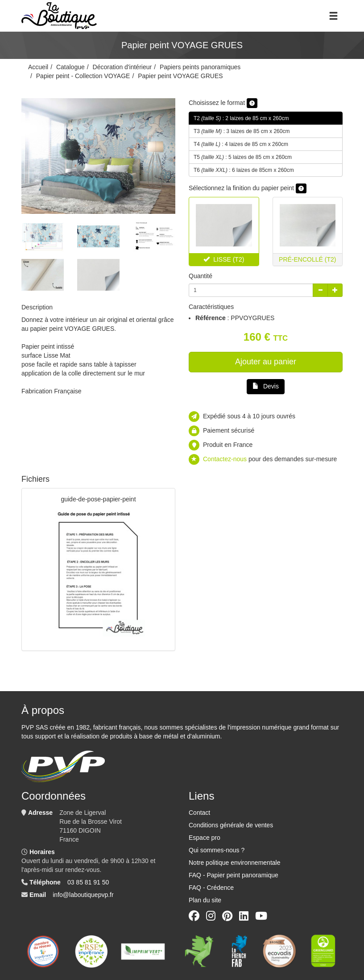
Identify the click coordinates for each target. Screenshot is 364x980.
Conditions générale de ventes (231, 825)
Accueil (38, 67)
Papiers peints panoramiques (200, 67)
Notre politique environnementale (234, 863)
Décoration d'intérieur (122, 67)
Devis (266, 386)
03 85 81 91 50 (88, 882)
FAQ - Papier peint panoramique (234, 875)
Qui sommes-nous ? (217, 850)
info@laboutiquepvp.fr (83, 895)
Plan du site (205, 900)
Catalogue (70, 67)
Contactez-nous (225, 459)
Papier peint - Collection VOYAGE (83, 76)
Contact (199, 813)
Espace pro (205, 838)
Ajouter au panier (266, 362)
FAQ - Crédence (211, 888)
